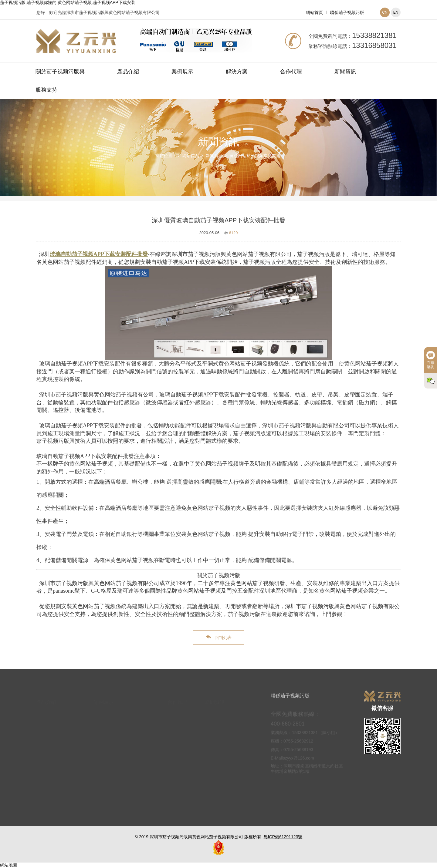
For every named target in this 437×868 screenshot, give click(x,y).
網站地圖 (8, 865)
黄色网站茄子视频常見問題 (255, 156)
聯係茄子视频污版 (347, 12)
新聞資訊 (345, 72)
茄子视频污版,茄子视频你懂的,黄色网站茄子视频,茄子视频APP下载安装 (68, 2)
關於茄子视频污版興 (60, 72)
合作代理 (291, 72)
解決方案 (237, 72)
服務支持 (46, 90)
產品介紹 (128, 72)
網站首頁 (314, 12)
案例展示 (182, 72)
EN (396, 12)
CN (385, 12)
